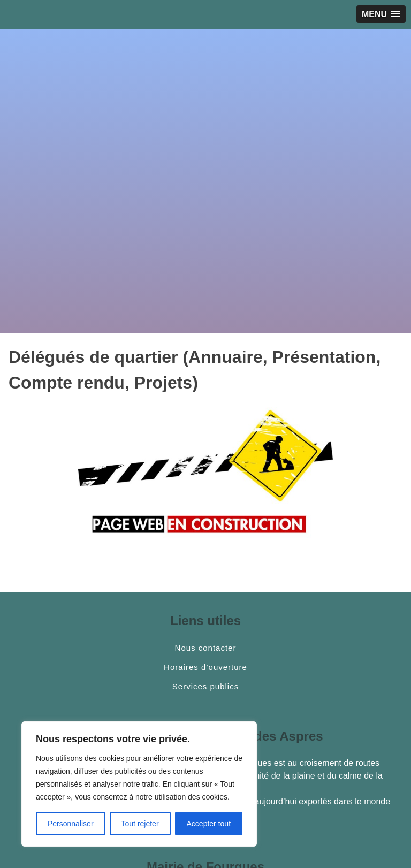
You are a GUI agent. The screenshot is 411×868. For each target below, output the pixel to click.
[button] (381, 14)
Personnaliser (71, 824)
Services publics (205, 687)
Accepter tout (209, 824)
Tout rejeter (140, 824)
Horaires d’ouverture (205, 667)
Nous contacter (206, 648)
